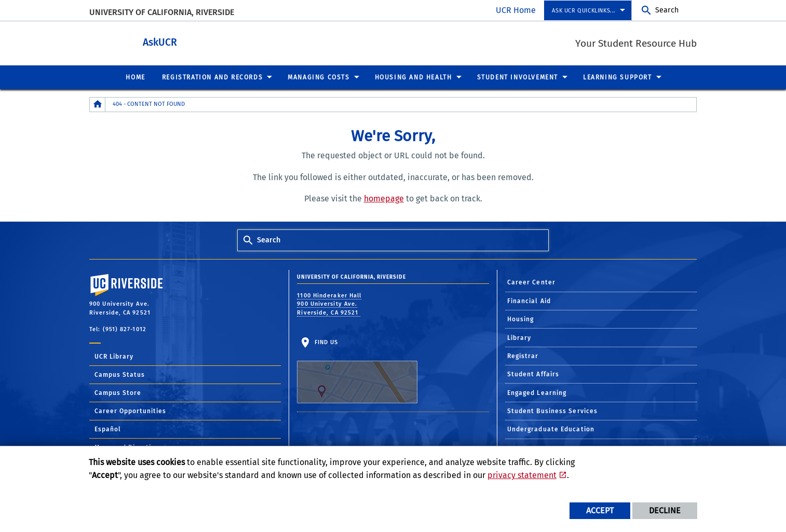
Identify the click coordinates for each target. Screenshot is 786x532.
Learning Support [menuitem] (618, 77)
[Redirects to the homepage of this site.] (98, 104)
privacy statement (522, 475)
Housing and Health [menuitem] (414, 77)
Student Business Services (553, 411)
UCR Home (516, 10)
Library (519, 337)
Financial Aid (529, 301)
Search (667, 10)
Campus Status (120, 374)
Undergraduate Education (551, 429)
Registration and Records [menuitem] (212, 77)
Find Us (357, 371)
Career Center (531, 282)
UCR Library (114, 356)
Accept (600, 510)
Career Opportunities (130, 411)
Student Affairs (533, 374)
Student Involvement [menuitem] (518, 77)
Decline (665, 510)
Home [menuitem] (135, 77)
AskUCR (208, 41)
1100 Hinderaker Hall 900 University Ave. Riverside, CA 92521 (329, 304)
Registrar (523, 356)
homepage (384, 198)
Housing (521, 319)
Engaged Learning (537, 392)
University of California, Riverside (162, 12)
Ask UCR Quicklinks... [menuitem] (584, 11)
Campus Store (118, 392)
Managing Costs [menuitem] (319, 77)
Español (108, 429)
